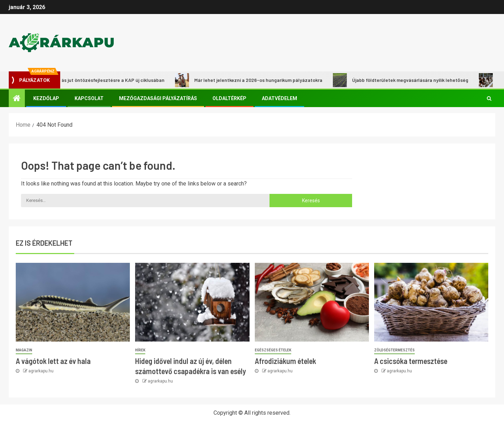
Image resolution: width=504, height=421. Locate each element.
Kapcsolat (89, 98)
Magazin (24, 350)
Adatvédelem (279, 98)
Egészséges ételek (273, 350)
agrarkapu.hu (41, 371)
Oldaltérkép (229, 98)
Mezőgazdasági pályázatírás (158, 98)
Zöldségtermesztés (394, 350)
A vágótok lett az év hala (53, 361)
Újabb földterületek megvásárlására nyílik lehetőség (403, 80)
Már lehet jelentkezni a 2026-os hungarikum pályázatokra (251, 80)
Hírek (140, 350)
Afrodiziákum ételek (285, 361)
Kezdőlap (46, 98)
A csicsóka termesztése (411, 361)
